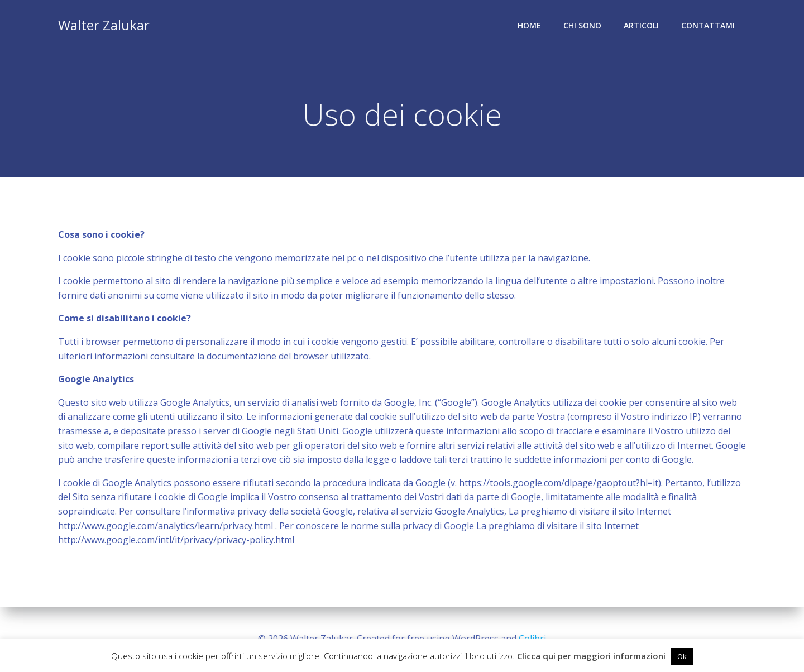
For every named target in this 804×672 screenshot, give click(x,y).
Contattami (708, 25)
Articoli (641, 25)
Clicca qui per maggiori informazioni (591, 656)
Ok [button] (682, 656)
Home (529, 25)
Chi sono (582, 25)
